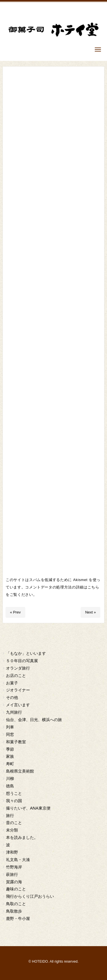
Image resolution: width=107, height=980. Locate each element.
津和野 (12, 852)
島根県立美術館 (20, 771)
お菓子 (12, 683)
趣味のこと (16, 889)
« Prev (15, 612)
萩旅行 (12, 874)
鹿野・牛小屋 (18, 919)
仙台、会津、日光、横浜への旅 (34, 720)
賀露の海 (14, 882)
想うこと (14, 793)
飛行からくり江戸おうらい (30, 896)
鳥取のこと (16, 904)
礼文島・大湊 (18, 860)
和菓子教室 (16, 742)
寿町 (10, 764)
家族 (10, 756)
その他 (12, 697)
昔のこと (14, 823)
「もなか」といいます (26, 653)
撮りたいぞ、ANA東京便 (28, 808)
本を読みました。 (22, 837)
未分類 (12, 830)
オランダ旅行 (18, 668)
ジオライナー (18, 690)
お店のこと (16, 676)
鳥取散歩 (14, 911)
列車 (10, 727)
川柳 (10, 779)
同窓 (10, 734)
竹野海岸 (14, 867)
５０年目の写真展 (22, 661)
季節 (10, 749)
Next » (90, 612)
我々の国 (14, 801)
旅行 (10, 816)
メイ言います (18, 705)
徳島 (10, 786)
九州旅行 (14, 712)
